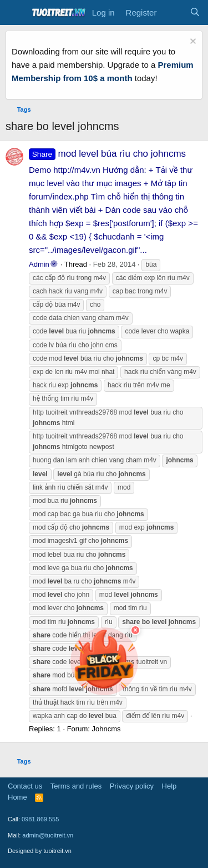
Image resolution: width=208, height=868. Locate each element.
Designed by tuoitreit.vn (40, 851)
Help (169, 786)
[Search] (195, 13)
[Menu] (15, 13)
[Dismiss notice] (192, 43)
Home (17, 797)
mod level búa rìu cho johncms (107, 154)
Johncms (106, 729)
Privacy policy (132, 786)
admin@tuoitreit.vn (48, 835)
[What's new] (173, 13)
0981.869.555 (40, 819)
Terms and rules (76, 786)
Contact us (25, 786)
